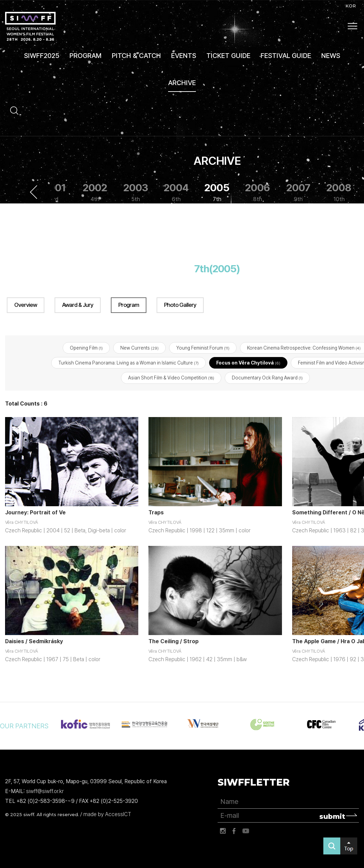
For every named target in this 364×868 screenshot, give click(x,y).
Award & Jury (78, 305)
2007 (298, 192)
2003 (136, 192)
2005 (217, 192)
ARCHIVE (182, 83)
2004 (176, 192)
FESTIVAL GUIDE (286, 56)
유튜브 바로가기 (246, 831)
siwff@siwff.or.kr (45, 791)
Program (129, 305)
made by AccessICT (107, 814)
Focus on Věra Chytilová (248, 363)
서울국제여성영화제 (30, 26)
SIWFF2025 (42, 56)
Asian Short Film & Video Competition (171, 378)
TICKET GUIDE (228, 56)
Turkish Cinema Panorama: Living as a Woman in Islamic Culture (128, 363)
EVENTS (184, 56)
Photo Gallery (180, 305)
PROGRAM (86, 56)
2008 (339, 192)
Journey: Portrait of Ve (35, 512)
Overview (26, 305)
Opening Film (86, 348)
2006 (258, 192)
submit (332, 816)
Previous (34, 192)
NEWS (331, 56)
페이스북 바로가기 (234, 831)
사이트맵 (352, 26)
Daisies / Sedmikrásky (34, 641)
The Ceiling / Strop (174, 641)
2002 (95, 192)
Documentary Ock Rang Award (267, 378)
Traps (156, 512)
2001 (54, 192)
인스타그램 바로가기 (223, 831)
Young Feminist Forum (203, 348)
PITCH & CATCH (136, 56)
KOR (351, 6)
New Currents (139, 348)
